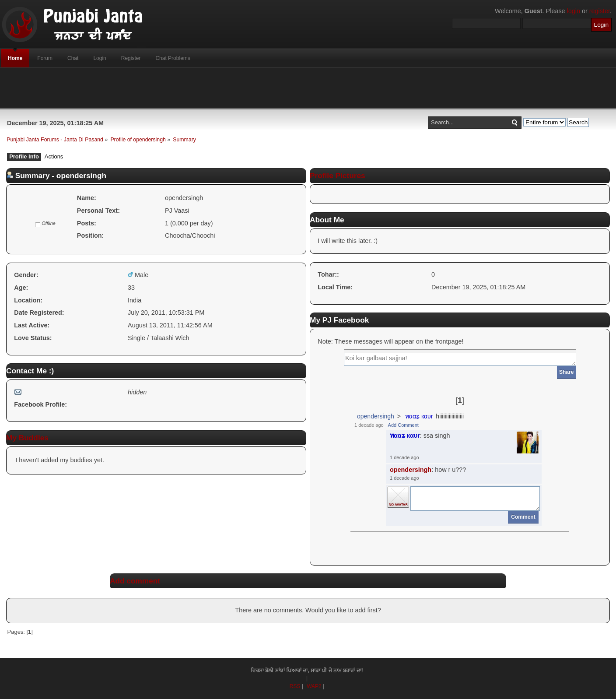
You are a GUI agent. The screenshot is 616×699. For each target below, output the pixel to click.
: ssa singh (420, 436)
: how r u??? (428, 470)
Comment (523, 517)
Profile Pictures (338, 176)
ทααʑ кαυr (419, 416)
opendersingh (376, 416)
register (600, 11)
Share (566, 372)
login (574, 11)
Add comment (135, 581)
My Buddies (27, 438)
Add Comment (403, 425)
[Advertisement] (308, 88)
